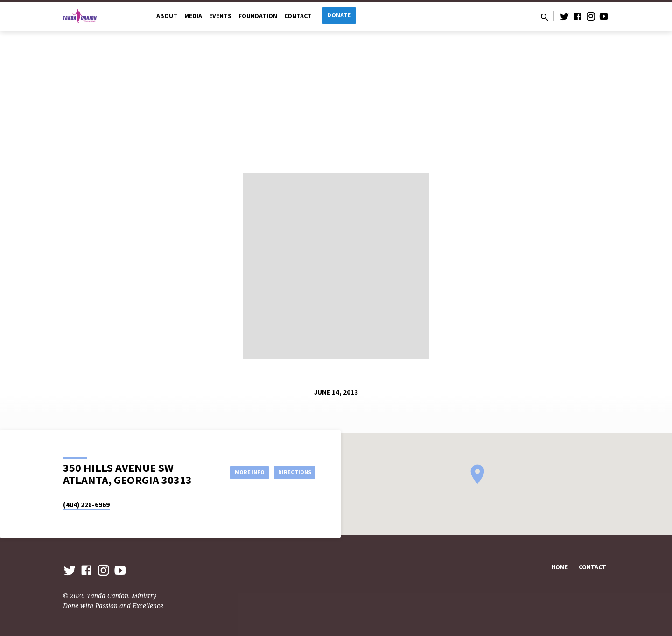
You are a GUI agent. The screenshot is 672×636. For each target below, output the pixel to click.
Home (560, 567)
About (167, 16)
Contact (298, 16)
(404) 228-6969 (86, 505)
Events (220, 16)
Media (193, 16)
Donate (339, 15)
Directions (292, 472)
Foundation (258, 16)
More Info (240, 472)
